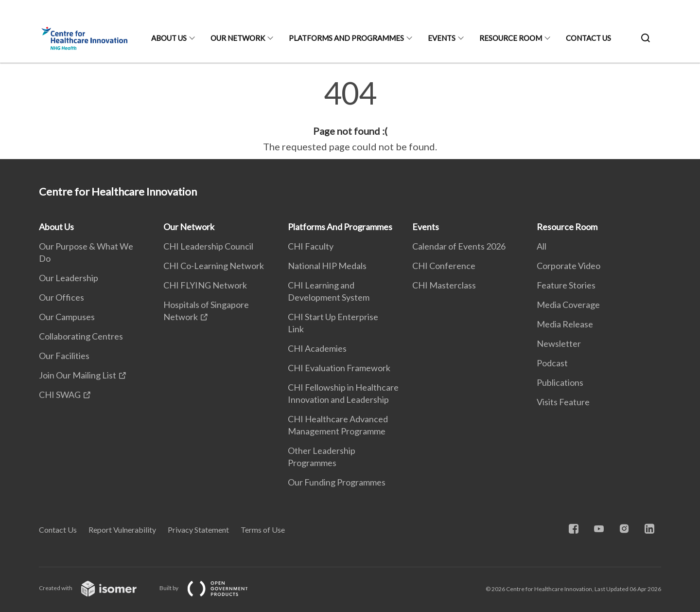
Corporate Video (569, 266)
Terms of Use (263, 530)
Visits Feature (563, 402)
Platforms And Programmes (346, 38)
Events (442, 38)
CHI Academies (317, 348)
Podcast (552, 363)
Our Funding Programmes (337, 482)
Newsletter (559, 343)
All (542, 246)
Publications (560, 382)
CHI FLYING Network (205, 285)
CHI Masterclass (444, 285)
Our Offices (61, 297)
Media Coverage (568, 305)
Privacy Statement (198, 530)
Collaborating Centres (81, 336)
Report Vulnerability (122, 530)
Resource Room (511, 38)
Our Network (238, 38)
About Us (169, 38)
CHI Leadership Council (208, 246)
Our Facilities (64, 356)
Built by (211, 588)
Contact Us (588, 38)
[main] (350, 116)
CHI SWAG (60, 395)
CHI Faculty (311, 246)
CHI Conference (444, 266)
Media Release (565, 324)
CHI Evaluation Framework (339, 368)
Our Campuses (67, 317)
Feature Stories (566, 285)
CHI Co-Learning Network (214, 266)
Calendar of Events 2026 (459, 246)
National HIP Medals (327, 266)
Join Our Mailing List (78, 375)
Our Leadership (69, 278)
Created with (96, 588)
